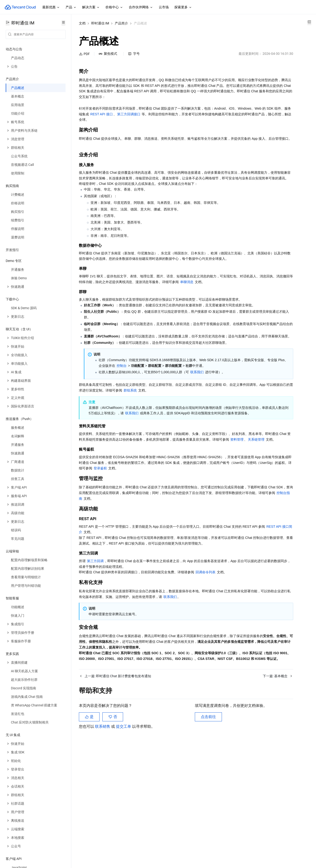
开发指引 (12, 250)
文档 (82, 23)
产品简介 (121, 23)
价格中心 (114, 7)
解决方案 (91, 7)
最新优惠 (51, 7)
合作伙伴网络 (141, 7)
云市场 (164, 7)
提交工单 (124, 844)
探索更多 (183, 7)
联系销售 (103, 844)
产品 (71, 7)
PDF (84, 54)
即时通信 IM (100, 23)
